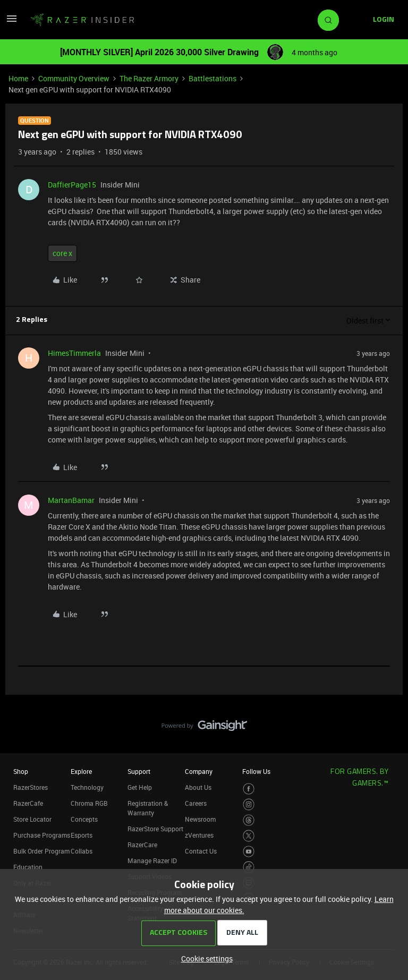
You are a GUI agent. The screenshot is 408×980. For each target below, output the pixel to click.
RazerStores (31, 787)
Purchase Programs (42, 835)
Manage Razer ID (152, 860)
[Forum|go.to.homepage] (82, 20)
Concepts (84, 819)
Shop (21, 771)
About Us (198, 787)
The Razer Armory (149, 78)
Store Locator (32, 819)
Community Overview (74, 78)
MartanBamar (71, 500)
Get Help (140, 787)
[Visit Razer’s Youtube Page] (249, 852)
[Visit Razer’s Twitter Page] (249, 836)
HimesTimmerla (74, 353)
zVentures (199, 835)
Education (28, 867)
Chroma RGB (89, 803)
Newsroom (200, 819)
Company (199, 771)
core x (62, 253)
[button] (12, 22)
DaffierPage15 (72, 185)
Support (139, 771)
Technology (87, 787)
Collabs (82, 851)
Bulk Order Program (41, 851)
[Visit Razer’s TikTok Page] (249, 867)
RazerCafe (28, 803)
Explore (81, 771)
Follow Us (256, 771)
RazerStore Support (155, 829)
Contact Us (201, 851)
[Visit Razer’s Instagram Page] (249, 804)
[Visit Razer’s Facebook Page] (249, 789)
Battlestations (212, 78)
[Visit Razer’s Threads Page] (249, 820)
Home (18, 78)
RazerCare (142, 845)
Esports (82, 835)
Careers (196, 803)
